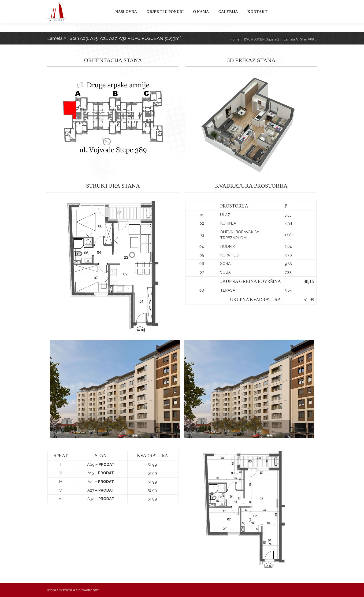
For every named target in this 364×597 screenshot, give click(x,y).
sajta (96, 590)
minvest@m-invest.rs (154, 4)
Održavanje (84, 590)
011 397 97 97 (61, 4)
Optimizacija (66, 590)
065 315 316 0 (101, 4)
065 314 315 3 (81, 4)
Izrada (52, 590)
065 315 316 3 (121, 4)
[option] (115, 389)
